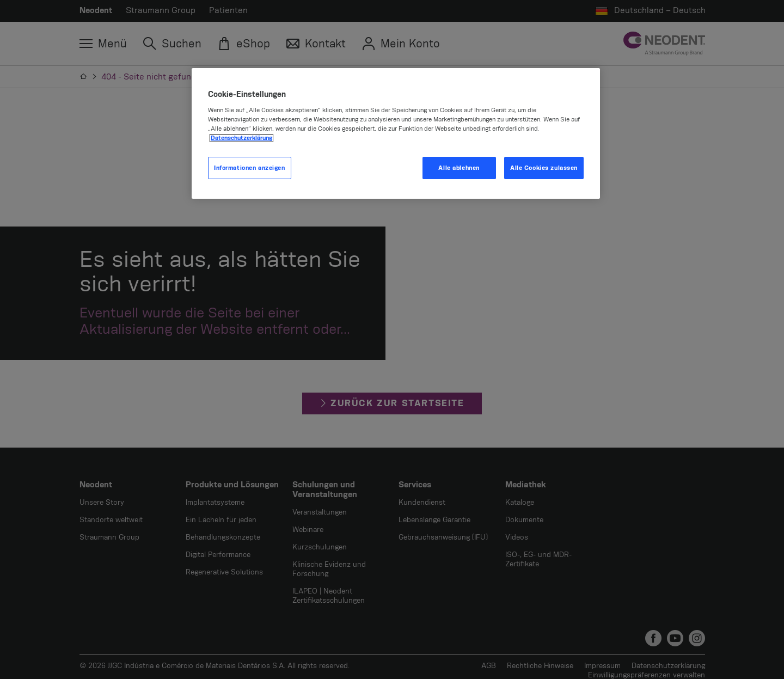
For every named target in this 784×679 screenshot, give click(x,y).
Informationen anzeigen (250, 168)
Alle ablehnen (459, 168)
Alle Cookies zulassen (544, 168)
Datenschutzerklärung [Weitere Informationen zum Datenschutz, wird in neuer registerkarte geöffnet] (241, 138)
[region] (396, 134)
